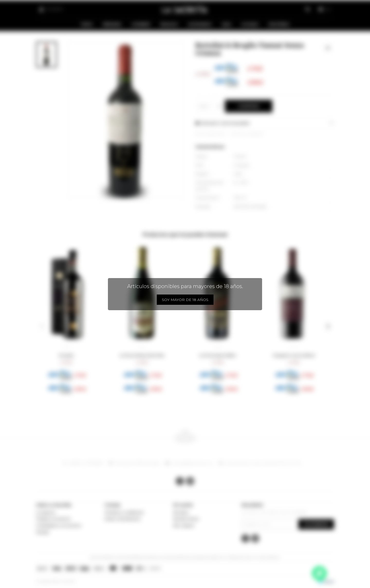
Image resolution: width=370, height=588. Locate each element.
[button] (42, 326)
